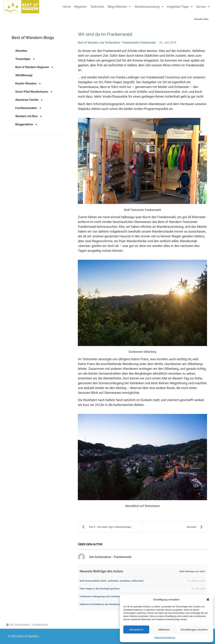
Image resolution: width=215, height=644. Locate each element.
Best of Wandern (88, 43)
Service (203, 7)
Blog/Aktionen (119, 7)
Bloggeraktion (26, 124)
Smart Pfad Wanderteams (34, 92)
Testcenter (97, 7)
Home (67, 7)
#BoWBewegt (24, 75)
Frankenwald (148, 43)
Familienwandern (29, 108)
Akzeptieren (136, 630)
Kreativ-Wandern (28, 84)
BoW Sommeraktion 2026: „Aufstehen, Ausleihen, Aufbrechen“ (112, 581)
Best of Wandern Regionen (34, 67)
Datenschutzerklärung (165, 638)
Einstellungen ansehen (194, 630)
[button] (208, 600)
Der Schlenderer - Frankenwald (119, 43)
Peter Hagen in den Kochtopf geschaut (100, 589)
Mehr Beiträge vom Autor (192, 571)
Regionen (81, 7)
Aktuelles (21, 51)
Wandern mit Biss (29, 116)
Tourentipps (25, 59)
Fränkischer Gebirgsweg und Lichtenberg (101, 596)
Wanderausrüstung (149, 7)
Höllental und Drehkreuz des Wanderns (100, 604)
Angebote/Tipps (180, 7)
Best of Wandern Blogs (33, 38)
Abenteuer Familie (29, 100)
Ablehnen (164, 630)
